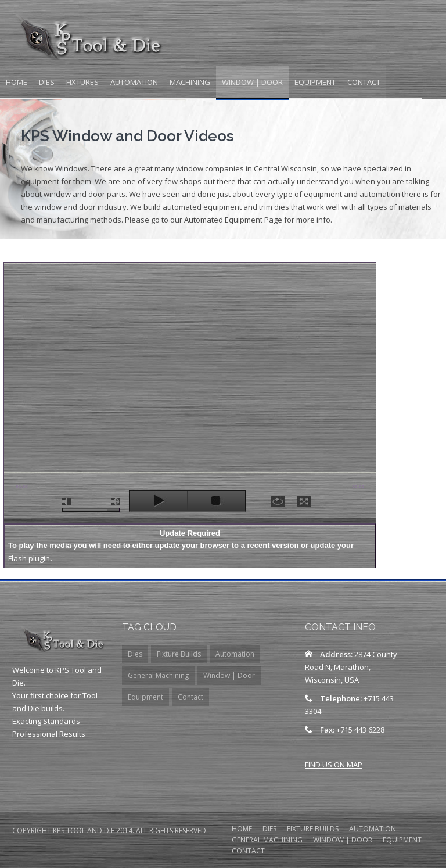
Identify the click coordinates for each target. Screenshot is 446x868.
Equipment (315, 82)
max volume (116, 502)
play (158, 501)
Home (17, 82)
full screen (304, 501)
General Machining (158, 675)
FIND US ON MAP (334, 765)
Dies (47, 82)
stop (216, 501)
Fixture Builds (179, 654)
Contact (364, 82)
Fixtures (82, 82)
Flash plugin (29, 558)
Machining (190, 82)
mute (67, 502)
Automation (134, 82)
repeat (278, 501)
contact (248, 852)
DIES (269, 830)
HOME (242, 830)
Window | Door (252, 82)
